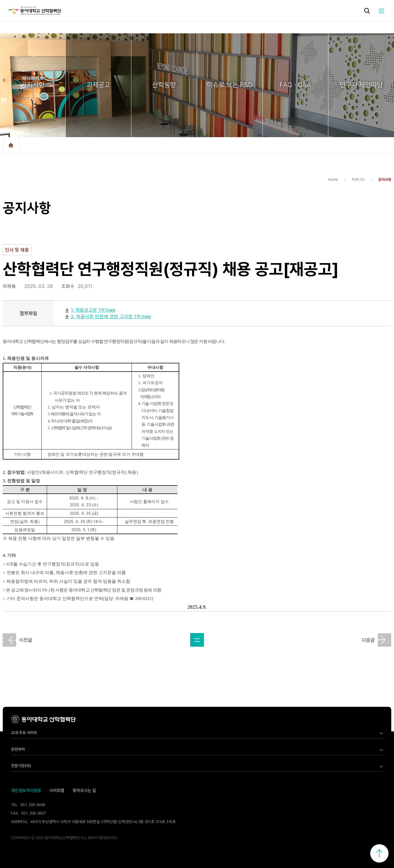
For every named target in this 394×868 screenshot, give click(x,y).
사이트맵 (57, 791)
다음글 (368, 640)
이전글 (26, 640)
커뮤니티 (358, 180)
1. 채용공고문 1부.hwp (93, 310)
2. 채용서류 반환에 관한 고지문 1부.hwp (111, 317)
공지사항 (33, 85)
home (11, 145)
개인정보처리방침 (26, 791)
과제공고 (98, 85)
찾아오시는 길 (84, 791)
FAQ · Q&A (295, 85)
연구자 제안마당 (361, 85)
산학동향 (164, 85)
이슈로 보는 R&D (230, 85)
